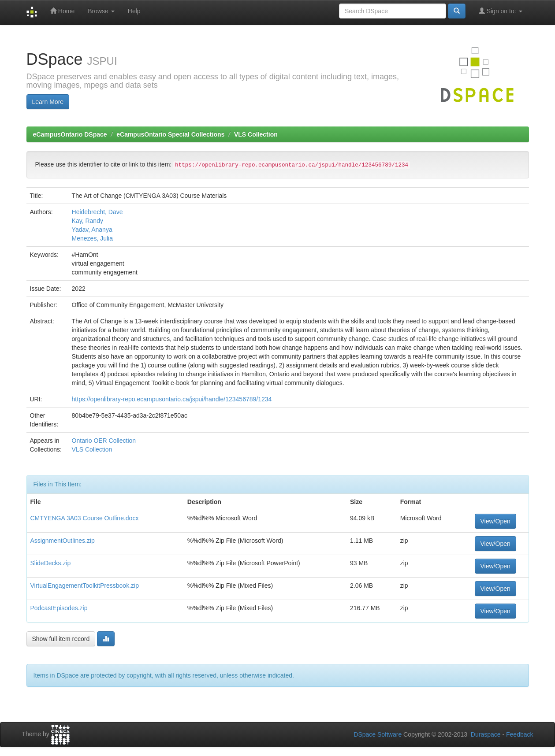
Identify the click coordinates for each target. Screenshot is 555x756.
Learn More (48, 102)
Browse (101, 11)
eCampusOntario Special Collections (170, 134)
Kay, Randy (88, 221)
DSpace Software (378, 734)
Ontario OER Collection (104, 441)
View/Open (495, 521)
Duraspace (486, 734)
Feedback (520, 734)
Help (134, 11)
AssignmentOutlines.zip (63, 541)
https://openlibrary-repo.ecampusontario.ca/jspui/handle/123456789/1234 (172, 399)
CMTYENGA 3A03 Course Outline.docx (85, 518)
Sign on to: (501, 11)
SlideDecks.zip (51, 563)
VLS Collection (256, 134)
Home (62, 11)
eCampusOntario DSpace (70, 134)
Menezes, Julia (92, 238)
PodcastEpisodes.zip (59, 608)
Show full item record (61, 639)
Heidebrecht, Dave (97, 212)
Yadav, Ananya (92, 230)
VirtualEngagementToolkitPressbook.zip (85, 586)
